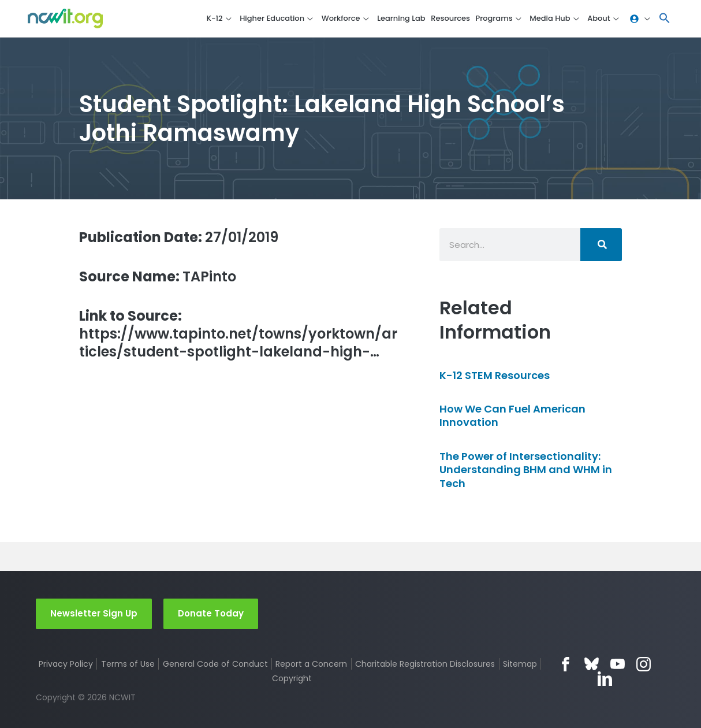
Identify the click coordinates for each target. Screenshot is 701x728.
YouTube (618, 664)
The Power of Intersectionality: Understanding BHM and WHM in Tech (526, 470)
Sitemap (520, 664)
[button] (665, 19)
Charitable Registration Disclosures (425, 664)
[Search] (601, 245)
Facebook (566, 664)
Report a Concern (311, 664)
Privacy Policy (66, 664)
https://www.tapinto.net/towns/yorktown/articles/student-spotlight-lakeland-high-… (238, 334)
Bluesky (592, 664)
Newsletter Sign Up (94, 613)
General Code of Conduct (215, 664)
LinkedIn (605, 679)
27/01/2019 (179, 237)
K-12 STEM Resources (495, 375)
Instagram (644, 664)
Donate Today (211, 613)
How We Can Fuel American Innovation (512, 415)
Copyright (292, 678)
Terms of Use (128, 664)
